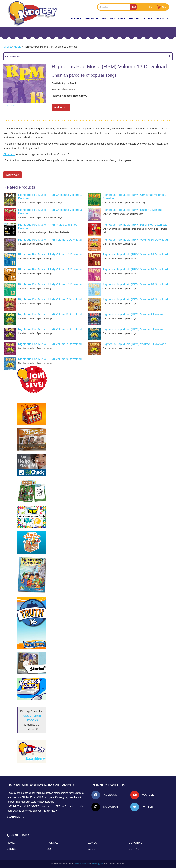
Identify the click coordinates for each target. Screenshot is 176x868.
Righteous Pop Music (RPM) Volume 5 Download (50, 329)
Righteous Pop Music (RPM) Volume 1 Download (50, 240)
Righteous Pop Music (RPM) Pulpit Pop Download (135, 225)
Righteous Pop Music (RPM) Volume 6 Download (134, 329)
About (92, 849)
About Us (162, 19)
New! (62, 19)
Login (142, 7)
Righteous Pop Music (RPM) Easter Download (132, 210)
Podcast (54, 843)
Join (151, 7)
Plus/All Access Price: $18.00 (69, 96)
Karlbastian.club (32, 797)
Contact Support (82, 864)
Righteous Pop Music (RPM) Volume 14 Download (135, 255)
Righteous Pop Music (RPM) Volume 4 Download (134, 314)
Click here (9, 154)
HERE (57, 806)
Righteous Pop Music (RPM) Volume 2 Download (50, 299)
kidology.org (98, 864)
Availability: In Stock (64, 83)
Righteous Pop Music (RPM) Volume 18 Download (135, 284)
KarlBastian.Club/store (23, 806)
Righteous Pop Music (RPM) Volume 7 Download (50, 344)
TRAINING (135, 19)
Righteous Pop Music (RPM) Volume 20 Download (135, 299)
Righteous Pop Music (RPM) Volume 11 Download (51, 255)
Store (148, 19)
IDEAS (122, 19)
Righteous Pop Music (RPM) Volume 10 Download (135, 240)
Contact (135, 849)
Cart (164, 7)
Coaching (136, 843)
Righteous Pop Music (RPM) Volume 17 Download (51, 284)
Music (18, 47)
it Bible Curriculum (85, 19)
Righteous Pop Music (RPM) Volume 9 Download (50, 359)
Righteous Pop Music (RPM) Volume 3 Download (50, 314)
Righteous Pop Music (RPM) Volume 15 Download (51, 269)
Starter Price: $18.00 (64, 89)
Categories (88, 56)
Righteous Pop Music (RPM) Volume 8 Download (134, 344)
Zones (92, 843)
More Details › (11, 106)
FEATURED (108, 19)
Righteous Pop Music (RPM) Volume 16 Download (135, 269)
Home (11, 843)
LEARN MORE (17, 817)
